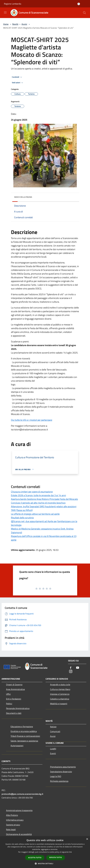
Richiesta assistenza (59, 781)
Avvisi (24, 24)
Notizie (53, 727)
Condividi (17, 77)
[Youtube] (78, 668)
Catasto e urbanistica (60, 699)
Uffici (8, 694)
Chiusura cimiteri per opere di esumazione (32, 492)
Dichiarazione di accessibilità (19, 834)
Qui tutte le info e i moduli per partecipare (32, 420)
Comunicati (55, 731)
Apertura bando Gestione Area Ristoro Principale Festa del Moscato (44, 499)
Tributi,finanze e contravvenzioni (25, 736)
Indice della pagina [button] (23, 197)
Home (6, 24)
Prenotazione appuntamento (63, 767)
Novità (15, 24)
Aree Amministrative (15, 689)
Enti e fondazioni (14, 699)
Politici (9, 704)
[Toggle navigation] (5, 12)
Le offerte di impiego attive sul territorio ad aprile (35, 514)
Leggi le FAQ (56, 776)
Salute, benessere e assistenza (24, 741)
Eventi (53, 753)
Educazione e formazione (22, 726)
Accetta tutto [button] (35, 858)
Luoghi (53, 749)
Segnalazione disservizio (61, 772)
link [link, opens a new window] (70, 852)
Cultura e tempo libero (60, 689)
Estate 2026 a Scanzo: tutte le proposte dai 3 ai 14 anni (38, 495)
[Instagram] (71, 672)
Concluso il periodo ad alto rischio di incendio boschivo (38, 503)
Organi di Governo (14, 684)
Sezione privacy (13, 825)
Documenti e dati (14, 713)
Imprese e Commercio (60, 694)
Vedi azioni (18, 83)
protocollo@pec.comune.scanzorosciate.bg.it (22, 794)
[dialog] (45, 852)
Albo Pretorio (12, 815)
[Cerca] (84, 13)
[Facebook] (71, 668)
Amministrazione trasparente (19, 810)
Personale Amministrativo (18, 708)
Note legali (11, 829)
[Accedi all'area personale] (79, 4)
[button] (45, 863)
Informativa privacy (15, 820)
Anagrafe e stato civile (60, 684)
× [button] (87, 839)
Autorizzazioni (17, 746)
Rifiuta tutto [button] (56, 857)
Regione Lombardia (13, 4)
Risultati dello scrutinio (22, 518)
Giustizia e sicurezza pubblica (24, 731)
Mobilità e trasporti (59, 704)
